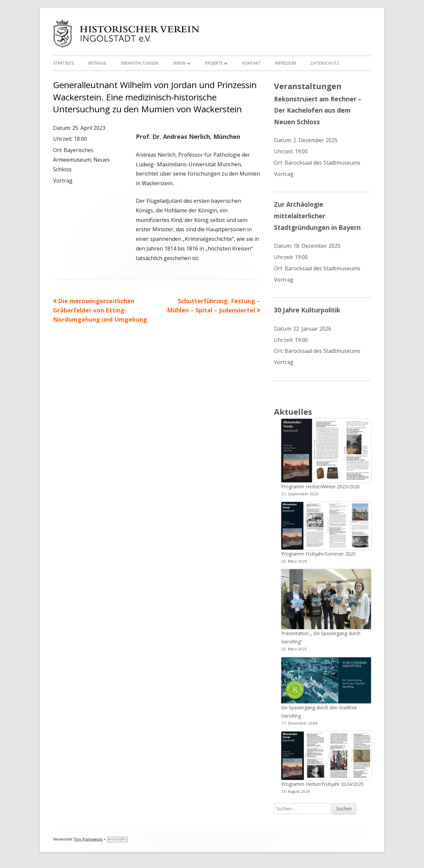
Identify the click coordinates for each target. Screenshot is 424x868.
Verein (179, 63)
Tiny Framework (88, 839)
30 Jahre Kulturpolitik (307, 310)
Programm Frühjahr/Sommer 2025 (318, 554)
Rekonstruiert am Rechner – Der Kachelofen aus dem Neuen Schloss (318, 110)
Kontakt (251, 63)
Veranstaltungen (140, 63)
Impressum (286, 63)
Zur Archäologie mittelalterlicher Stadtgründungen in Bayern (317, 216)
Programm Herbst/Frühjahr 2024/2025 (322, 784)
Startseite (63, 63)
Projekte (214, 63)
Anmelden (117, 839)
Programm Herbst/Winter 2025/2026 (320, 487)
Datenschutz (325, 63)
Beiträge (97, 63)
